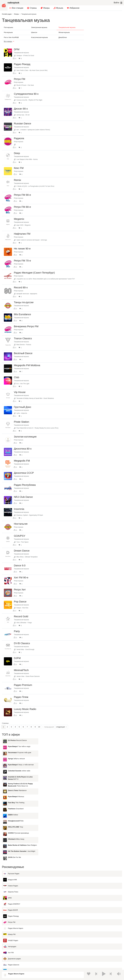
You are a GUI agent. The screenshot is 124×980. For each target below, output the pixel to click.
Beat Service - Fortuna (26, 362)
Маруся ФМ (10, 801)
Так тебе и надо (103, 32)
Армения (10, 948)
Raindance (101, 76)
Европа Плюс (11, 813)
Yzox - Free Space (25, 579)
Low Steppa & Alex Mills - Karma (29, 159)
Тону (99, 113)
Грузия (46, 956)
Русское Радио (11, 795)
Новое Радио (11, 807)
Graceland (100, 95)
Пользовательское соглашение (28, 967)
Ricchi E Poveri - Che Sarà (27, 85)
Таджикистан (86, 944)
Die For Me (98, 143)
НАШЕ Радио (11, 862)
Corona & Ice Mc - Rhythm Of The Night (32, 100)
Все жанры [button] (8, 41)
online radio (103, 57)
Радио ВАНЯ (10, 832)
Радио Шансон (11, 886)
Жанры (46, 8)
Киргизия (47, 944)
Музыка (60, 8)
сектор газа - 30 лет (25, 115)
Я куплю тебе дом (103, 38)
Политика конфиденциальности (52, 967)
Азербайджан (86, 956)
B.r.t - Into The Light (25, 405)
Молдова (84, 940)
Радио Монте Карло (13, 850)
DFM (7, 819)
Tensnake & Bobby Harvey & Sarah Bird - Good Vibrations (37, 420)
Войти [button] (116, 3)
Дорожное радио (12, 880)
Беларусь (10, 956)
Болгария (47, 948)
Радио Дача (10, 892)
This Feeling (100, 88)
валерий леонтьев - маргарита (29, 305)
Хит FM (8, 874)
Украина (46, 940)
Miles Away (100, 125)
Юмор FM (9, 856)
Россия (9, 940)
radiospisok (13, 3)
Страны (33, 8)
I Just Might (105, 137)
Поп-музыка (8, 27)
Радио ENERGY (12, 825)
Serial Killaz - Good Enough (28, 695)
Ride (100, 107)
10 (39, 781)
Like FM (8, 923)
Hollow (97, 101)
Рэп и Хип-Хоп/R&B (11, 37)
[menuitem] (16, 8)
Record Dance (101, 26)
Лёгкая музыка (64, 32)
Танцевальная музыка (67, 27)
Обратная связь (70, 967)
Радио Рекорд (11, 838)
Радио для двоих (12, 905)
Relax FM (9, 898)
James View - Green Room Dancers (30, 724)
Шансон (34, 32)
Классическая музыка (39, 37)
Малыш (100, 82)
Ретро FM (9, 844)
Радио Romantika (12, 911)
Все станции (18, 8)
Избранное (75, 8)
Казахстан (10, 944)
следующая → (62, 781)
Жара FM (9, 917)
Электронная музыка (39, 27)
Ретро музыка (21, 82)
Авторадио (10, 868)
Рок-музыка (8, 32)
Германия (10, 960)
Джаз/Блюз (63, 37)
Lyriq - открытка (24, 435)
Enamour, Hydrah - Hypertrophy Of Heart (32, 550)
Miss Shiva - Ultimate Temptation (29, 594)
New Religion (106, 131)
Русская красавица (102, 119)
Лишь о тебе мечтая (105, 51)
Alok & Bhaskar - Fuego (26, 666)
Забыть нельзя (100, 44)
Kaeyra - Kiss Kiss (25, 651)
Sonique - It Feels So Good (27, 56)
